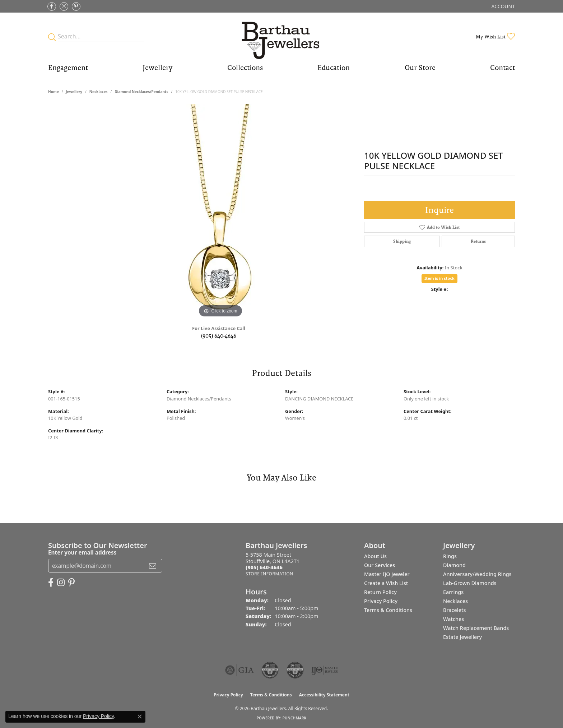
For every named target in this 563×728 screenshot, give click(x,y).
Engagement (68, 68)
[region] (220, 212)
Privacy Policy (381, 601)
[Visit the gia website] (239, 670)
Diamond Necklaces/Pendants (141, 92)
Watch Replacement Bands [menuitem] (476, 628)
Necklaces (99, 92)
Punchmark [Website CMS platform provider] (295, 718)
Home (53, 92)
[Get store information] (269, 574)
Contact (502, 68)
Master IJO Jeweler (387, 574)
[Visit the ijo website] (325, 670)
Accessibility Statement (324, 695)
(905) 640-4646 (219, 336)
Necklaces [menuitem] (455, 601)
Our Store (420, 68)
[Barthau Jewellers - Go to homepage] (281, 36)
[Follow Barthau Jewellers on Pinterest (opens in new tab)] (76, 6)
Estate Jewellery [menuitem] (462, 637)
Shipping (402, 241)
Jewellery (157, 68)
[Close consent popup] (140, 717)
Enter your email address (82, 552)
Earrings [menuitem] (453, 592)
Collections (245, 68)
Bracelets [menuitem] (454, 610)
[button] (502, 6)
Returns (478, 241)
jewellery (74, 92)
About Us (375, 556)
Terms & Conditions (388, 610)
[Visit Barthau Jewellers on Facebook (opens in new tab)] (52, 6)
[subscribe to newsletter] (153, 566)
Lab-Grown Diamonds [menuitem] (470, 583)
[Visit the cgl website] (295, 670)
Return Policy (380, 592)
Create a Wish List (386, 583)
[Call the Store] (264, 567)
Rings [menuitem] (450, 556)
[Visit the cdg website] (270, 670)
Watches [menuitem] (453, 619)
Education (334, 68)
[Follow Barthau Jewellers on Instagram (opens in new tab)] (64, 6)
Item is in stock (439, 278)
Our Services (380, 565)
